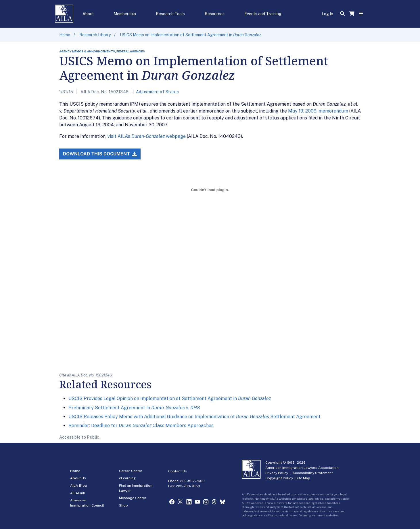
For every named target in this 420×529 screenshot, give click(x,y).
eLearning (127, 478)
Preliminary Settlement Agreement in (134, 408)
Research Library (95, 35)
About (88, 14)
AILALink (78, 493)
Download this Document (100, 154)
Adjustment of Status (157, 92)
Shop (123, 505)
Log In (327, 14)
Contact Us (178, 471)
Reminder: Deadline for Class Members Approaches (141, 426)
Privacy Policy (277, 473)
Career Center (131, 471)
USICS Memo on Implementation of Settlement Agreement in (190, 35)
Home (65, 35)
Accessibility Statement (313, 473)
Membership (125, 14)
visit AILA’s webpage (147, 136)
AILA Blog (79, 486)
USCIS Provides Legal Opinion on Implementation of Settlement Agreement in (170, 398)
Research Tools (170, 14)
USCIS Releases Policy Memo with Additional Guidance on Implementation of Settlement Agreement (194, 417)
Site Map (303, 478)
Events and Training (263, 14)
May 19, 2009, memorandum (318, 111)
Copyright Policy (279, 478)
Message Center (133, 498)
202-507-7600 (192, 481)
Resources (215, 14)
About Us (78, 478)
